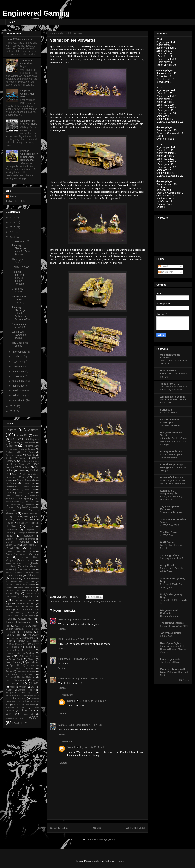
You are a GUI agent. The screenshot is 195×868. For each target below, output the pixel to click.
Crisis (8, 490)
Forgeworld (11, 530)
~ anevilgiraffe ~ (170, 555)
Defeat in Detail (32, 502)
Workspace (11, 718)
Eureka (18, 520)
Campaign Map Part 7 (172, 558)
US (22, 683)
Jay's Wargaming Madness (170, 508)
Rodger (63, 620)
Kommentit (166, 272)
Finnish (21, 523)
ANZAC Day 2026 (169, 525)
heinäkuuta (19, 371)
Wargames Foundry (18, 693)
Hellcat (23, 560)
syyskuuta (18, 362)
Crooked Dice (30, 490)
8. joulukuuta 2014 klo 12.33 (82, 620)
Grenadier (21, 554)
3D (18, 435)
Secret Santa (16, 659)
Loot (32, 581)
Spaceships (16, 665)
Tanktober (30, 668)
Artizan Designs (14, 455)
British (34, 470)
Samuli (71, 701)
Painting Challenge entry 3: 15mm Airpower (21, 250)
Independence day (26, 569)
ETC (27, 517)
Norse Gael (12, 607)
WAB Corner (167, 542)
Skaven (32, 659)
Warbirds (10, 690)
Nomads (32, 600)
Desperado (15, 505)
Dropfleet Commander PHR (27, 94)
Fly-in (31, 527)
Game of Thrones (27, 539)
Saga (29, 647)
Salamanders (12, 650)
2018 (13, 217)
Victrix (23, 687)
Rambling (27, 632)
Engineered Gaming (36, 13)
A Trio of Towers (168, 413)
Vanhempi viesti (135, 828)
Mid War (9, 590)
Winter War (26, 710)
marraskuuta (20, 352)
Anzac (32, 452)
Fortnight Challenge (26, 533)
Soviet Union (13, 662)
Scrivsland (166, 410)
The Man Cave (168, 532)
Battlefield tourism (30, 461)
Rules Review (16, 644)
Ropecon (34, 641)
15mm (11, 430)
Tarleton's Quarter (171, 633)
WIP (9, 714)
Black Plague (18, 464)
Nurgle (9, 610)
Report (9, 641)
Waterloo (24, 702)
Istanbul (19, 572)
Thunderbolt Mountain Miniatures (20, 677)
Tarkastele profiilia (16, 201)
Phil (61, 639)
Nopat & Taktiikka (25, 603)
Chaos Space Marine (28, 480)
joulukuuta (18, 241)
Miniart (20, 590)
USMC (35, 683)
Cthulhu (9, 493)
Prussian (34, 629)
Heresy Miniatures (14, 563)
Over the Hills (12, 616)
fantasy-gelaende (170, 659)
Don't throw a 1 (169, 371)
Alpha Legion (28, 449)
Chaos (23, 477)
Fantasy (29, 519)
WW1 (22, 718)
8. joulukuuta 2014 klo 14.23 (90, 679)
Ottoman (30, 613)
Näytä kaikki (184, 680)
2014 (13, 237)
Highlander (33, 563)
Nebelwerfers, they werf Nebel (29, 122)
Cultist (33, 493)
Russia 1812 (32, 644)
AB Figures (32, 439)
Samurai (9, 653)
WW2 (121, 602)
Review (21, 641)
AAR (14, 439)
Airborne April (32, 446)
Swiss (17, 668)
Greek (9, 554)
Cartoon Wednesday (171, 616)
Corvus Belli (29, 486)
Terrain (9, 671)
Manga (9, 584)
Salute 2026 (166, 636)
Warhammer (12, 696)
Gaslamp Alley (12, 545)
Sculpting (34, 656)
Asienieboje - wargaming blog (170, 492)
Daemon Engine (14, 495)
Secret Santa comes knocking (19, 300)
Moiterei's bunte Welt (172, 669)
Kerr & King (16, 575)
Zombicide (19, 723)
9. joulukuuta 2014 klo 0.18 (89, 725)
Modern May (13, 593)
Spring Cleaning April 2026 (174, 626)
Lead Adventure (31, 578)
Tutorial (35, 680)
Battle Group (167, 402)
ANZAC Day (166, 535)
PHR (8, 626)
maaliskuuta (19, 390)
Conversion (11, 486)
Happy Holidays (21, 267)
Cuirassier (21, 493)
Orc (37, 610)
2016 (13, 227)
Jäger (28, 572)
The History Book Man (19, 674)
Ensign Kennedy (30, 513)
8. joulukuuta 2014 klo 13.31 (84, 659)
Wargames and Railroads (169, 612)
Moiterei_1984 (66, 725)
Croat (18, 490)
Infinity (9, 572)
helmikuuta (19, 395)
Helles (33, 560)
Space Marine (32, 662)
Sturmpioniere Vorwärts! (20, 326)
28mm (65, 602)
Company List (29, 483)
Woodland (28, 714)
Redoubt (15, 638)
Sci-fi (22, 656)
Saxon (9, 656)
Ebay (15, 510)
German (86, 602)
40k (26, 435)
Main (12, 22)
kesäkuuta (18, 376)
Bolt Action (75, 602)
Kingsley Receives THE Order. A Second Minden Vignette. (173, 649)
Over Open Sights (171, 643)
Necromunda (18, 600)
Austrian (9, 458)
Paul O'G (63, 659)
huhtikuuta (19, 386)
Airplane (13, 449)
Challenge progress (18, 290)
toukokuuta (19, 381)
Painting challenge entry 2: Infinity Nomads (19, 278)
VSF (33, 687)
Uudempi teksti (59, 828)
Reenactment (29, 638)
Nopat (8, 603)
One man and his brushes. (170, 356)
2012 (13, 411)
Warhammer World (30, 696)
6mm (36, 435)
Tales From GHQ (170, 384)
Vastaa (62, 629)
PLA (27, 626)
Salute (30, 650)
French (10, 536)
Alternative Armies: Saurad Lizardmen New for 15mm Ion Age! (174, 441)
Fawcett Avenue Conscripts (169, 421)
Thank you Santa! (18, 261)
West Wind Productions (24, 705)
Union (12, 683)
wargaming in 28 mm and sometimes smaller (174, 398)
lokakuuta (18, 357)
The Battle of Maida (26, 671)
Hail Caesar (23, 557)
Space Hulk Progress (171, 512)
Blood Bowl (24, 467)
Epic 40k (14, 517)
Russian (15, 647)
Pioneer (95, 602)
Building (16, 474)
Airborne (11, 446)
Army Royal (167, 565)
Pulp (13, 632)
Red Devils (33, 635)
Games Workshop (18, 542)
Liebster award (17, 581)
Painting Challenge (19, 619)
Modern (31, 590)
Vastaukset (68, 695)
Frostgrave (28, 536)
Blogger (120, 861)
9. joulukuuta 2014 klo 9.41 (94, 701)
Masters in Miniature (26, 587)
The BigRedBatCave (172, 623)
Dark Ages (23, 498)
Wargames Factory (27, 690)
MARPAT (10, 587)
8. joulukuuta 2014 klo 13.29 (78, 639)
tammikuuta (19, 400)
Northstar (30, 607)
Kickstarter (33, 575)
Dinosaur (30, 505)
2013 (13, 406)
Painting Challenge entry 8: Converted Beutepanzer (29, 155)
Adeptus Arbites (28, 443)
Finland (9, 523)
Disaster (9, 507)
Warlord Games (109, 602)
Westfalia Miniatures (16, 708)
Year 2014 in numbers (20, 39)
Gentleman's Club (31, 545)
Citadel (13, 483)
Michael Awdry (66, 679)
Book (22, 471)
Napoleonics (30, 596)
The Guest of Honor (170, 662)
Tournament (21, 680)
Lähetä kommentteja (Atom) (101, 839)
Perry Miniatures (18, 622)
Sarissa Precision (26, 653)
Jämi (37, 572)
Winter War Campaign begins (27, 63)
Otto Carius (15, 613)
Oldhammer (24, 610)
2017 (13, 222)
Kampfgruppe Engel (172, 465)
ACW (14, 443)
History (13, 566)
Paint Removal (29, 616)
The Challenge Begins (20, 344)
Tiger (8, 680)
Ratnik (9, 635)
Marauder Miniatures (26, 584)
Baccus (22, 458)
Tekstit (163, 266)
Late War (14, 578)
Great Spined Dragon (26, 551)
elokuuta (17, 366)
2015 (13, 232)
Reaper (19, 635)
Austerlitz (31, 455)
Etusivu (97, 828)
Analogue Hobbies (14, 452)
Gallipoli (10, 539)
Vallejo (12, 687)
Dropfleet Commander (28, 507)
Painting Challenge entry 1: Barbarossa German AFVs (21, 313)
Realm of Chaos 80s (172, 478)
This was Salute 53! (170, 425)
